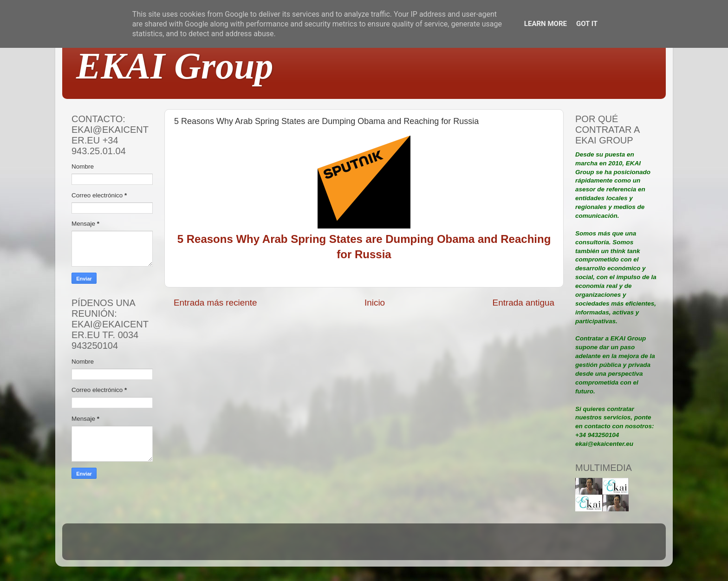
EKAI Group (175, 66)
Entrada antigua (523, 303)
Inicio (375, 303)
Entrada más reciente (215, 303)
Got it (587, 24)
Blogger (425, 546)
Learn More (546, 24)
